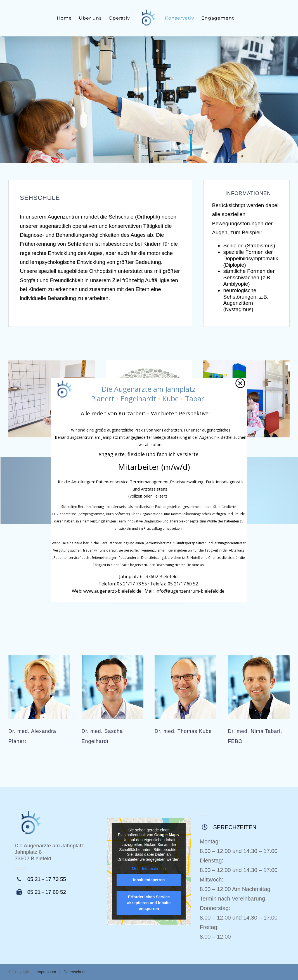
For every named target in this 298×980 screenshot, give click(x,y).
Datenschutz (74, 972)
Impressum (46, 972)
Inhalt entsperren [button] (149, 880)
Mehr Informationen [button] (149, 869)
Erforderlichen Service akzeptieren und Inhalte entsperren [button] (149, 903)
